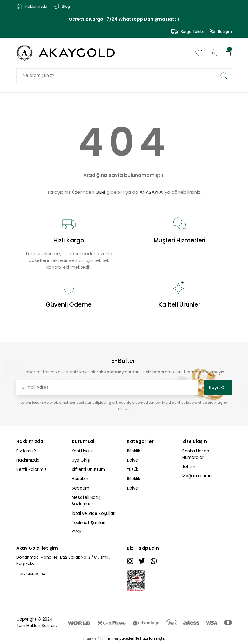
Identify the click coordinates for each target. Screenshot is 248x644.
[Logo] (66, 53)
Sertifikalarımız (31, 469)
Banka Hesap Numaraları (196, 454)
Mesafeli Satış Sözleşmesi (86, 501)
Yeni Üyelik (82, 451)
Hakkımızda (28, 460)
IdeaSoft (91, 640)
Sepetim (80, 488)
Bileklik (134, 451)
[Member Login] (214, 53)
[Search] (124, 76)
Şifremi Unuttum (88, 469)
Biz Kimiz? (26, 451)
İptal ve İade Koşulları (94, 513)
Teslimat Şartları (89, 523)
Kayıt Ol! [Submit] (218, 388)
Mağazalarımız (197, 476)
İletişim (189, 467)
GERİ (100, 192)
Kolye (132, 460)
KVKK (77, 532)
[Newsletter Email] (107, 388)
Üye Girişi (81, 460)
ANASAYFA (151, 192)
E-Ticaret (110, 640)
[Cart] (228, 53)
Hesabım (81, 479)
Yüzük (133, 469)
